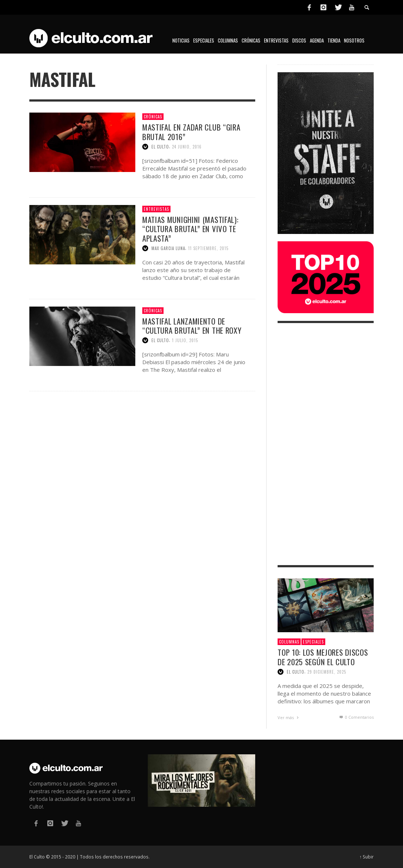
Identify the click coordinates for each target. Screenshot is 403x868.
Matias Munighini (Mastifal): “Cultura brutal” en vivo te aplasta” (190, 229)
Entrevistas (156, 209)
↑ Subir (367, 857)
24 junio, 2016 (187, 147)
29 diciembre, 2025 (327, 672)
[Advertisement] (326, 444)
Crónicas (153, 117)
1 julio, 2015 (185, 340)
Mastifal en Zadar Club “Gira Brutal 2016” (191, 132)
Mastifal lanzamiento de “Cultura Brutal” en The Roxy (192, 326)
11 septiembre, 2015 (208, 248)
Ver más (289, 717)
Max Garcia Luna (168, 248)
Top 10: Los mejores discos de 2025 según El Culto (323, 657)
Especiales (313, 642)
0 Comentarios (356, 717)
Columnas (289, 642)
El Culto (160, 147)
